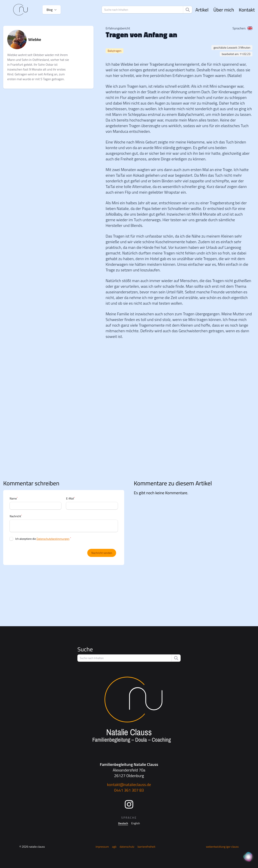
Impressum (102, 847)
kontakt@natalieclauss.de (129, 784)
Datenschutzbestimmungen (53, 539)
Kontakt (247, 10)
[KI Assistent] (248, 857)
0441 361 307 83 (129, 790)
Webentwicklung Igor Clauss (222, 847)
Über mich (224, 10)
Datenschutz (127, 847)
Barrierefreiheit (146, 847)
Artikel (202, 10)
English (136, 823)
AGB (114, 847)
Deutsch (123, 823)
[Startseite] (20, 10)
